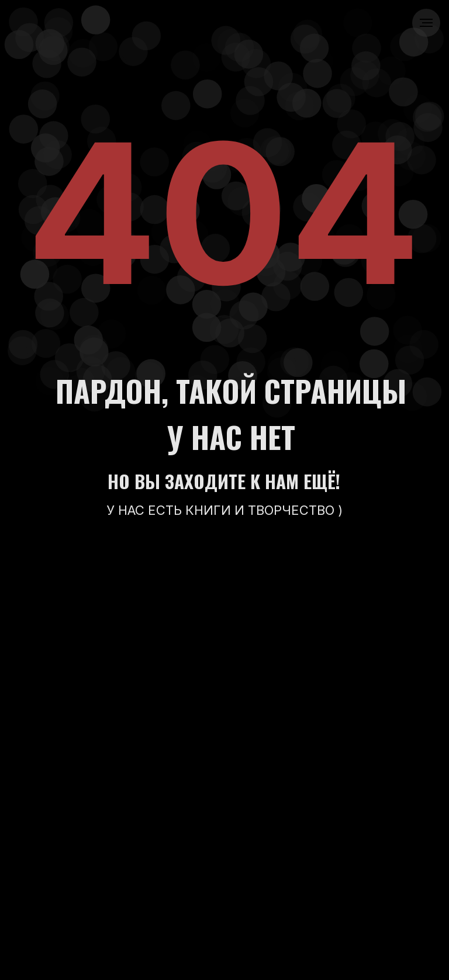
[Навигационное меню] (426, 23)
